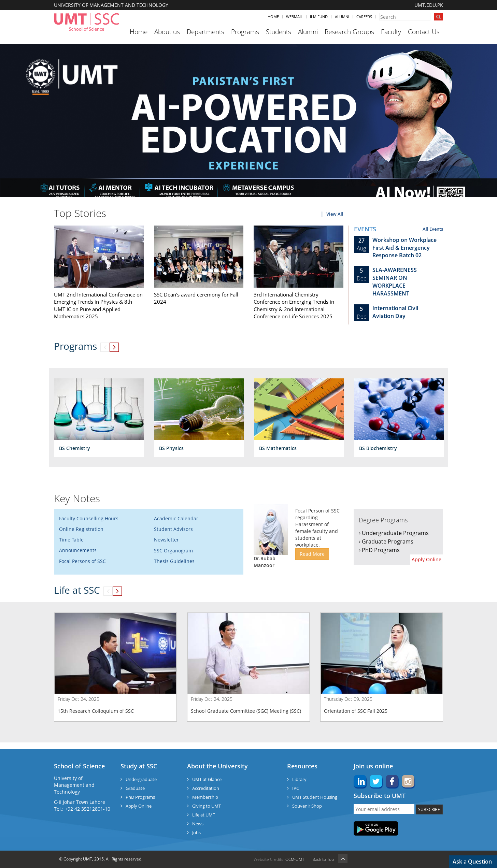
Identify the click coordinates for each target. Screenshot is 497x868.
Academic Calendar (176, 518)
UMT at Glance (207, 779)
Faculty (391, 32)
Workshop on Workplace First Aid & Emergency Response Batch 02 (404, 248)
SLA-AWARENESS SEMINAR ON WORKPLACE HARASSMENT (395, 282)
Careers (364, 17)
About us (167, 32)
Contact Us (424, 32)
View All (335, 214)
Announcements (78, 550)
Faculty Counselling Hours (89, 518)
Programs (245, 32)
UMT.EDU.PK (429, 5)
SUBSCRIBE (429, 809)
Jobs (196, 833)
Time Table (71, 540)
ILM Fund (319, 17)
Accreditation (206, 788)
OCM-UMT (295, 859)
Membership (205, 797)
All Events (433, 229)
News (198, 824)
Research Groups (349, 32)
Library (299, 779)
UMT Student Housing (315, 797)
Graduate (135, 788)
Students (279, 32)
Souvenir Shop (307, 806)
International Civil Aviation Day (395, 312)
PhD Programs (381, 550)
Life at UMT (204, 815)
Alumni (342, 17)
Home (273, 17)
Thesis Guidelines (174, 561)
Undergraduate (141, 779)
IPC (296, 788)
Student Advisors (173, 529)
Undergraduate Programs (395, 533)
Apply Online (427, 559)
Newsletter (166, 540)
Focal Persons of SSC (82, 561)
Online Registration (81, 529)
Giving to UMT (207, 806)
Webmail (294, 17)
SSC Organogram (173, 551)
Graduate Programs (388, 541)
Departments (205, 32)
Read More (312, 554)
